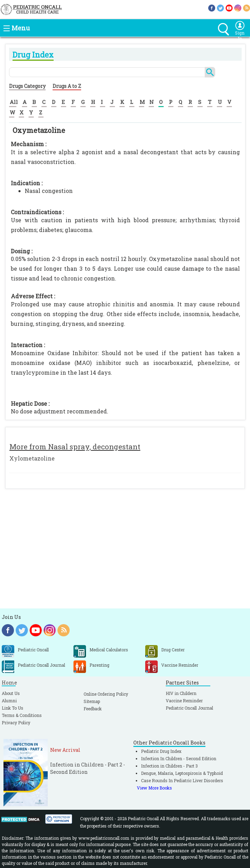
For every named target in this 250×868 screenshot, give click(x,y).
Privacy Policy (16, 723)
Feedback (93, 709)
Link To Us (13, 708)
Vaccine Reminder (184, 701)
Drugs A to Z (67, 86)
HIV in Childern (181, 693)
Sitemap (92, 701)
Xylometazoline (32, 458)
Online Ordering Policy (106, 694)
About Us (11, 693)
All (14, 102)
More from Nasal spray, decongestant (75, 447)
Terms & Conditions (22, 715)
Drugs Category (27, 86)
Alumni (9, 701)
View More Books (154, 788)
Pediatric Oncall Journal (189, 708)
